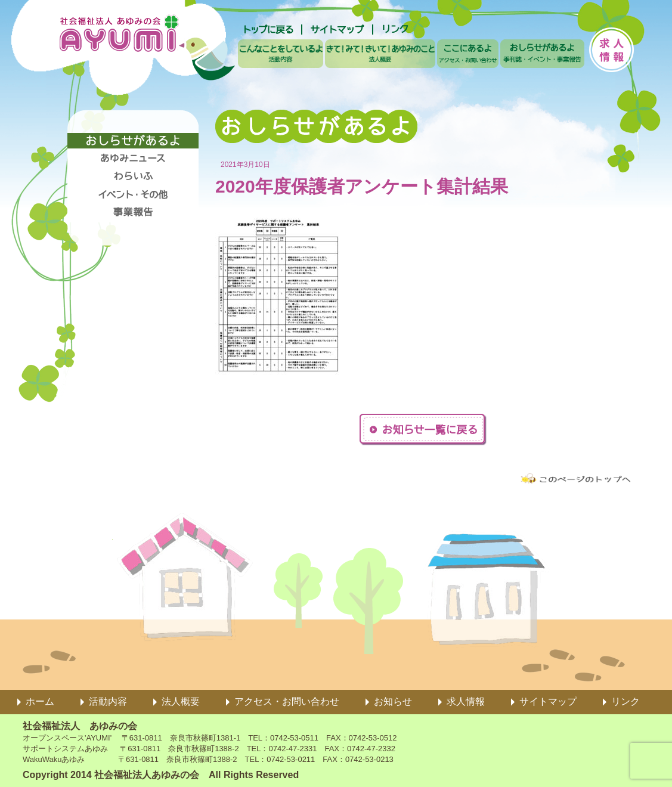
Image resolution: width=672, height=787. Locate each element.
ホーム (40, 701)
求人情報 (466, 701)
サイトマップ (548, 701)
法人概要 (181, 701)
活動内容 (108, 701)
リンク (625, 701)
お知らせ (393, 701)
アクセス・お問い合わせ (287, 701)
